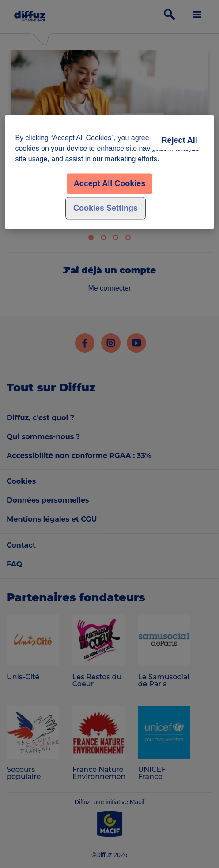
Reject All (179, 141)
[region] (109, 172)
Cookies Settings (106, 209)
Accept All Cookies (109, 184)
